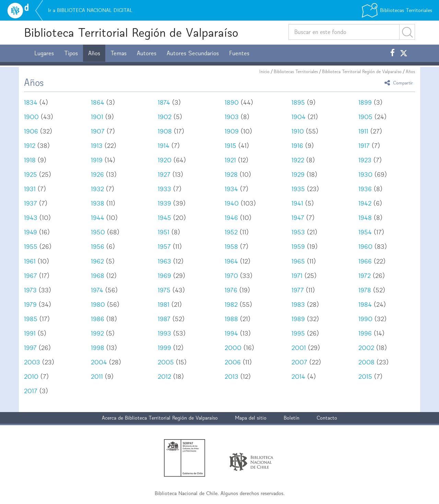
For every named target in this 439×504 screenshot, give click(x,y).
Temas (118, 53)
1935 (298, 189)
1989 (298, 319)
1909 (232, 131)
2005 (166, 362)
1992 (97, 333)
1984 (365, 304)
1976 (231, 290)
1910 (298, 131)
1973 (30, 290)
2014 (298, 377)
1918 (30, 160)
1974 (97, 290)
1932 (97, 189)
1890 (232, 102)
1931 (30, 189)
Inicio (264, 72)
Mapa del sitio (251, 418)
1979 (30, 304)
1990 (365, 319)
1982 (231, 304)
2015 (365, 377)
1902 (165, 117)
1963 (164, 261)
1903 (232, 117)
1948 (365, 218)
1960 (365, 247)
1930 (365, 174)
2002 (366, 348)
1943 (31, 218)
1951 (164, 232)
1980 (98, 304)
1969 (164, 276)
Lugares (44, 53)
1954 (365, 232)
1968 (98, 276)
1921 (230, 160)
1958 (231, 247)
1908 (165, 131)
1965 (298, 261)
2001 (299, 348)
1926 (97, 174)
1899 (365, 102)
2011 (97, 377)
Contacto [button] (327, 418)
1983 (298, 304)
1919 (97, 160)
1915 (230, 146)
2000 (233, 348)
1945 (164, 218)
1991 (30, 333)
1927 (164, 174)
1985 (31, 319)
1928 (231, 174)
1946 (231, 218)
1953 (298, 232)
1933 (164, 189)
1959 (298, 247)
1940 (232, 203)
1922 (298, 160)
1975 (164, 290)
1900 (31, 117)
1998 (98, 348)
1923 (365, 160)
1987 (164, 319)
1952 (231, 232)
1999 (164, 348)
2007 (299, 362)
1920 (165, 160)
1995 (298, 333)
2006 (233, 362)
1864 (98, 102)
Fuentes (239, 53)
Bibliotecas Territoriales (296, 72)
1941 (297, 203)
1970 (231, 276)
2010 (31, 377)
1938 (98, 203)
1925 (31, 174)
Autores (147, 53)
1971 (297, 276)
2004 (99, 362)
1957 (164, 247)
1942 (365, 203)
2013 (232, 377)
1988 (231, 319)
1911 (363, 131)
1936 (365, 189)
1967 (31, 276)
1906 (31, 131)
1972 (365, 276)
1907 (98, 131)
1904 (299, 117)
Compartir (400, 83)
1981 (164, 304)
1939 (164, 203)
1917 (364, 146)
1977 (298, 290)
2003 (32, 362)
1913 (97, 146)
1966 (365, 261)
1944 (98, 218)
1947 (298, 218)
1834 (31, 102)
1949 (31, 232)
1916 (297, 146)
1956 (98, 247)
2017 (31, 391)
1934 (231, 189)
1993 (164, 333)
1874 (164, 102)
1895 (298, 102)
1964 (231, 261)
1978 (365, 290)
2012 (164, 377)
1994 (231, 333)
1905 (365, 117)
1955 (31, 247)
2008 (366, 362)
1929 (298, 174)
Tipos (71, 53)
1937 (31, 203)
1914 (164, 146)
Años (94, 53)
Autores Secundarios (193, 53)
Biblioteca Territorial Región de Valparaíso (131, 32)
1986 (98, 319)
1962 (97, 261)
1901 (97, 117)
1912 (30, 146)
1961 (30, 261)
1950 (98, 232)
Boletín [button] (292, 418)
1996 (365, 333)
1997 (30, 348)
